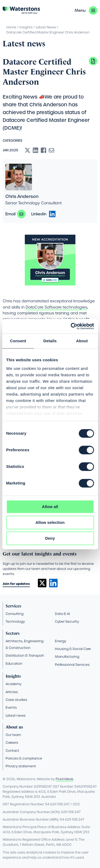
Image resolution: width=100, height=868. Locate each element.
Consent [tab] (18, 341)
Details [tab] (50, 341)
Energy (61, 641)
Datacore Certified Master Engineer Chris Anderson (48, 32)
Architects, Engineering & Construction (25, 644)
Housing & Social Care (73, 649)
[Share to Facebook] (43, 150)
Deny (50, 538)
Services (13, 606)
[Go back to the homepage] (21, 10)
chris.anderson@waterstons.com (21, 214)
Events (11, 707)
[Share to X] (27, 150)
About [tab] (82, 341)
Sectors (13, 633)
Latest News (46, 27)
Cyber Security (67, 621)
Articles (12, 692)
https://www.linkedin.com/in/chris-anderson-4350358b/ (52, 214)
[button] (86, 10)
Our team (13, 735)
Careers (12, 743)
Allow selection (50, 522)
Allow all (50, 507)
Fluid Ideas (65, 779)
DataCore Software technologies (56, 307)
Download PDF (93, 61)
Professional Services (72, 665)
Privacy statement (21, 766)
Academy (13, 684)
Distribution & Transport (25, 655)
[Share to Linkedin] (35, 150)
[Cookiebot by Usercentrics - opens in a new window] (71, 326)
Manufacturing (67, 657)
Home (11, 27)
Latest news (16, 715)
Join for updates (16, 584)
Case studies (16, 700)
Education (14, 664)
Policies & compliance (24, 758)
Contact (12, 751)
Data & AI (62, 614)
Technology (15, 621)
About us (14, 727)
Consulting (15, 614)
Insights (26, 27)
